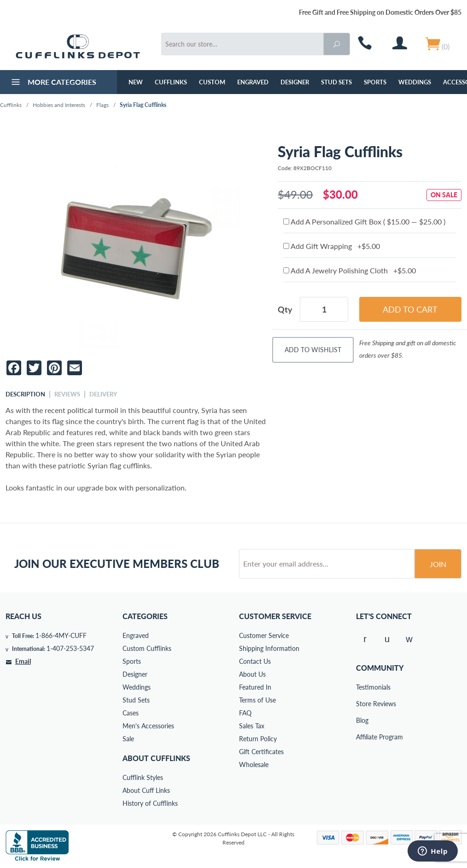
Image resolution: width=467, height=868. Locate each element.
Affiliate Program (362, 737)
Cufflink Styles (143, 777)
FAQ (245, 713)
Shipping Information (269, 648)
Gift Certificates (261, 752)
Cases (131, 713)
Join (438, 564)
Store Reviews (362, 704)
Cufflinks (171, 82)
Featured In (255, 687)
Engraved (253, 82)
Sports (375, 82)
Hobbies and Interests (59, 105)
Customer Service (264, 635)
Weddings (415, 82)
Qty (285, 309)
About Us (252, 674)
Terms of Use (257, 700)
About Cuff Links (146, 790)
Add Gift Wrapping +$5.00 (332, 246)
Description (25, 394)
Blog (362, 720)
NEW (136, 82)
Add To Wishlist (313, 350)
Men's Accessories (148, 726)
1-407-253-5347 (70, 648)
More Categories (53, 83)
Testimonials (362, 687)
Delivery (103, 394)
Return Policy (258, 739)
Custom (212, 82)
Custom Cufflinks (147, 648)
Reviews (67, 394)
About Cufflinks (156, 758)
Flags (102, 105)
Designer (295, 82)
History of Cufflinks (150, 803)
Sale (128, 739)
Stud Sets (336, 82)
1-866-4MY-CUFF (61, 635)
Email (23, 661)
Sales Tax (252, 726)
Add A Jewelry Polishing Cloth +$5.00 (350, 270)
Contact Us (255, 661)
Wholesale (254, 765)
